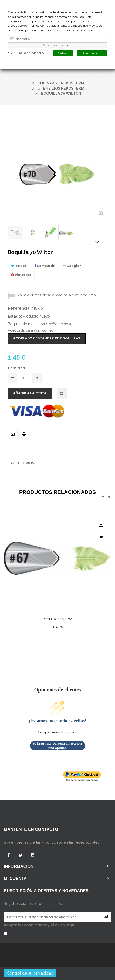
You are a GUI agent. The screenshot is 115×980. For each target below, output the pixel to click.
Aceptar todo (92, 53)
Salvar (63, 53)
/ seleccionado (26, 53)
